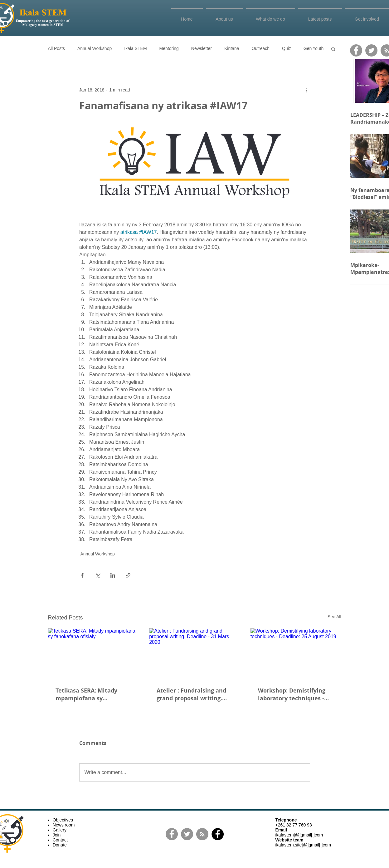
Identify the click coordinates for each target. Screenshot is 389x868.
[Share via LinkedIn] (113, 575)
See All (334, 617)
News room (64, 825)
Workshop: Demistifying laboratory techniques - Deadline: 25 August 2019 (293, 694)
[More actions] (306, 90)
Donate (60, 845)
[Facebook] (356, 50)
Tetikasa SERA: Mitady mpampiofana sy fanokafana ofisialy (86, 694)
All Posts (56, 48)
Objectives (63, 820)
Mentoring (169, 48)
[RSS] (202, 834)
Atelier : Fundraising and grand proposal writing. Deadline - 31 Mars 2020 (191, 694)
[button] (333, 49)
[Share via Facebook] (82, 575)
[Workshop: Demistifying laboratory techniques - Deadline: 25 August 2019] (296, 654)
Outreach (260, 48)
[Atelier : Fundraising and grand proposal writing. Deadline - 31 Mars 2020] (194, 654)
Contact (60, 840)
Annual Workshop (95, 48)
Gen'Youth (314, 48)
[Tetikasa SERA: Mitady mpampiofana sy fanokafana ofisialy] (93, 654)
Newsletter (202, 48)
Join (57, 835)
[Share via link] (128, 575)
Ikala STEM (135, 48)
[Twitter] (371, 50)
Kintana (232, 48)
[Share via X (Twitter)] (97, 575)
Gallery (60, 830)
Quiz (287, 48)
